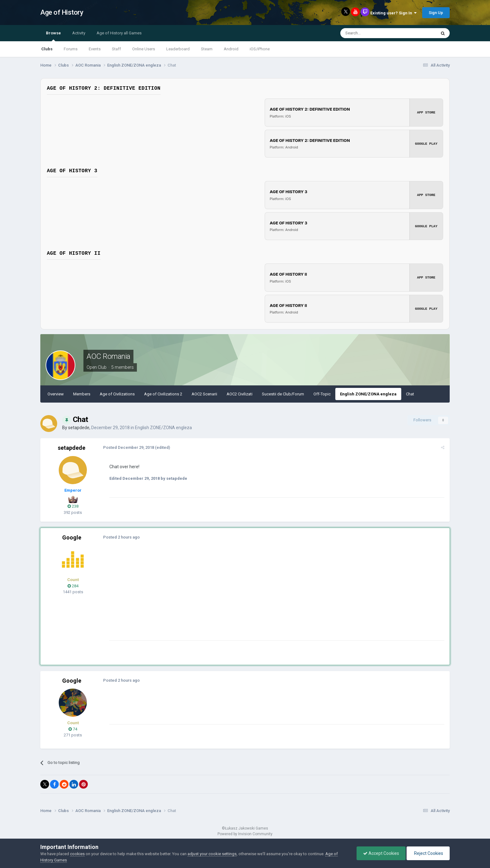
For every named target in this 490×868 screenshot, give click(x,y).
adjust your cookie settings (212, 854)
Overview (56, 394)
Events (95, 49)
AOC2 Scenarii (204, 394)
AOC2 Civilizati (240, 394)
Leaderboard (178, 49)
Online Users (144, 49)
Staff (116, 49)
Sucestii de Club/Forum (283, 394)
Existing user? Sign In (393, 13)
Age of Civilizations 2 (163, 394)
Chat (410, 394)
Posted (128, 447)
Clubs (47, 49)
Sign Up (436, 13)
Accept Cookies (381, 853)
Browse (53, 36)
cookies (77, 854)
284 (73, 586)
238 (73, 506)
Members (82, 394)
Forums (71, 49)
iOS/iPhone (260, 49)
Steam (207, 49)
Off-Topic (322, 394)
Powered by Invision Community (245, 834)
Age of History (62, 12)
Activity (79, 33)
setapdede (79, 428)
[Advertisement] (223, 597)
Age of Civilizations (117, 394)
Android (231, 49)
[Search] (373, 33)
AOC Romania (108, 356)
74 (73, 729)
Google (72, 537)
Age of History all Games (119, 33)
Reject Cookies (428, 853)
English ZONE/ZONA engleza (368, 394)
